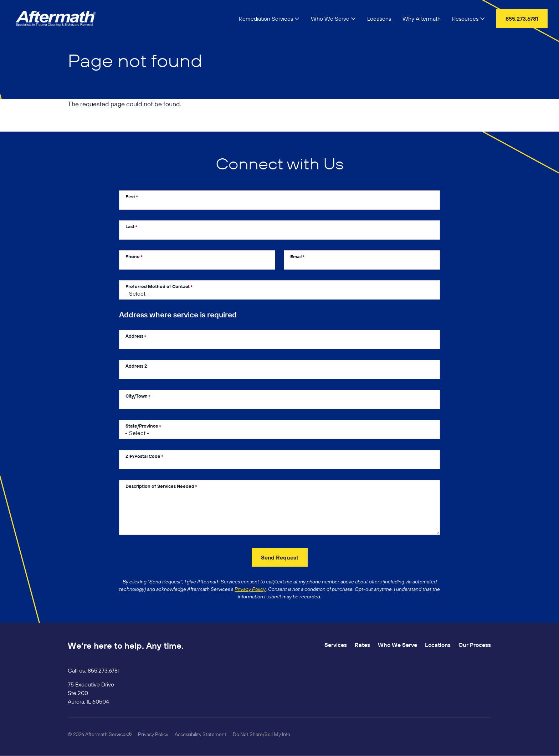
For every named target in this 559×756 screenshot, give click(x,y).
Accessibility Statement (201, 734)
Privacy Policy (153, 734)
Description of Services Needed (160, 486)
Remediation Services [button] (269, 19)
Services (336, 645)
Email (296, 256)
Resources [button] (468, 19)
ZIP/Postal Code (143, 456)
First (130, 196)
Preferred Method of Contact (158, 286)
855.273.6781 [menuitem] (522, 19)
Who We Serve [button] (333, 19)
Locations (438, 645)
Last (130, 226)
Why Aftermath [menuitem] (422, 19)
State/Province (142, 426)
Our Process (475, 645)
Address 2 (136, 366)
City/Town (137, 396)
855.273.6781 (104, 670)
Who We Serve (398, 645)
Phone (133, 256)
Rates (362, 645)
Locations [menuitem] (379, 19)
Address (134, 336)
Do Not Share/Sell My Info (261, 734)
